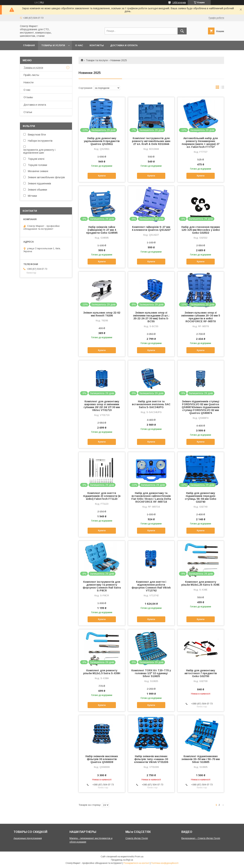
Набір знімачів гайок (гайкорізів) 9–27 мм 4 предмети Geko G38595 (102, 230)
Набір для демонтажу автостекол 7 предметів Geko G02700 (201, 673)
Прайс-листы (31, 75)
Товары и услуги (53, 45)
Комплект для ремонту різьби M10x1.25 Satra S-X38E (201, 583)
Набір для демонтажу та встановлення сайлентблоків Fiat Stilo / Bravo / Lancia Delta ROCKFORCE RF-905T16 (151, 497)
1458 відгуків (179, 3)
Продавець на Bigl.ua (122, 860)
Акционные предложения (28, 838)
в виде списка (222, 88)
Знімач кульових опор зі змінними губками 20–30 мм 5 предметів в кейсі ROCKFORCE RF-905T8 (201, 317)
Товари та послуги (97, 60)
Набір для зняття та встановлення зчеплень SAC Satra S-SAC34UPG (151, 404)
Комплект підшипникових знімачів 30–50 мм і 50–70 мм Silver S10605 (201, 759)
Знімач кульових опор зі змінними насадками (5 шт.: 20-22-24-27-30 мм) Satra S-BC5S (151, 317)
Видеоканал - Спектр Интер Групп (201, 838)
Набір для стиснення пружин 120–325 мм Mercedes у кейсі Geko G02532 (201, 230)
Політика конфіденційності (165, 863)
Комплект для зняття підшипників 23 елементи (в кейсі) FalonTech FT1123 (102, 496)
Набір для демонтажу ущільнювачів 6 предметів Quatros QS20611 (102, 141)
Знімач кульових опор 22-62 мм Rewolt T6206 (102, 314)
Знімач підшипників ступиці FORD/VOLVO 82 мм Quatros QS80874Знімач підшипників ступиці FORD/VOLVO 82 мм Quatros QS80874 (201, 407)
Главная (29, 45)
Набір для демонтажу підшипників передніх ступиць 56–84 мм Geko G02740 (201, 497)
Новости (29, 82)
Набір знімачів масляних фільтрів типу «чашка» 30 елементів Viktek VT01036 (151, 759)
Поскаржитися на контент (136, 863)
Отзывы (28, 97)
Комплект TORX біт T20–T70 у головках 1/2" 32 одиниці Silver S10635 (151, 673)
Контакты (97, 45)
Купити (102, 176)
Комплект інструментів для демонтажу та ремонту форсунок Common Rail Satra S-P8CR (102, 586)
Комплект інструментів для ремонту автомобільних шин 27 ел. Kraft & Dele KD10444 (151, 141)
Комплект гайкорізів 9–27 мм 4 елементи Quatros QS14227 (151, 228)
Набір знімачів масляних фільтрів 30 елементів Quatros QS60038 (102, 759)
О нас (79, 45)
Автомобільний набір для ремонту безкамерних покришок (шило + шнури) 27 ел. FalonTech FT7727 (201, 143)
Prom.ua (139, 857)
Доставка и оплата (124, 45)
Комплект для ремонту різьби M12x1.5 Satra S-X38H (102, 672)
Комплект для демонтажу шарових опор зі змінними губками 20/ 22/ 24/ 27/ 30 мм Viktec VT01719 (102, 406)
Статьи (28, 112)
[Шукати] (182, 31)
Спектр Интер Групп (137, 838)
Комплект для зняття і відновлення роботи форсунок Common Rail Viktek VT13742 (151, 586)
